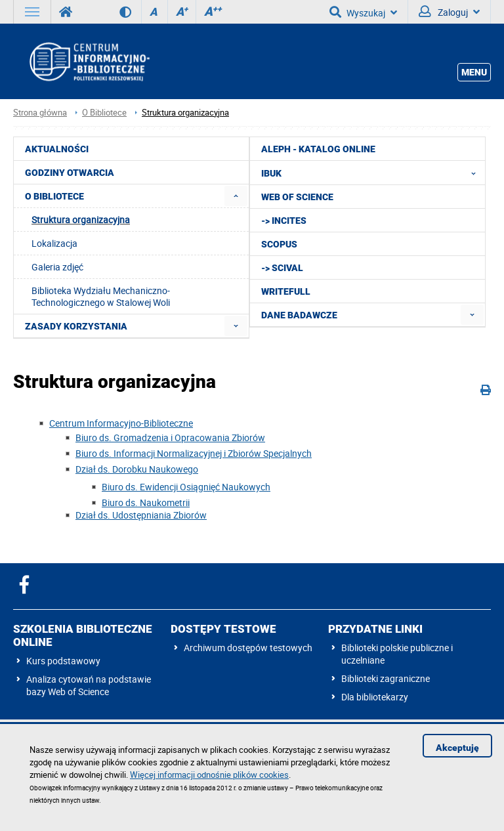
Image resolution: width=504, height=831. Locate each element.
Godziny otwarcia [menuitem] (70, 173)
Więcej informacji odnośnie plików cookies (209, 775)
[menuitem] (236, 196)
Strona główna (40, 113)
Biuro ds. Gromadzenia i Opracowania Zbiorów (170, 437)
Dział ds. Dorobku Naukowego (137, 469)
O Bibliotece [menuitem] (54, 196)
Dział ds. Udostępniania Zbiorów (141, 515)
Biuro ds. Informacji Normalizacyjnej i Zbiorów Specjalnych (194, 453)
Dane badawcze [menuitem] (299, 315)
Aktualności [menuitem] (57, 149)
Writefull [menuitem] (286, 291)
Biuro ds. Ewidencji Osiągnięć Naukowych (186, 487)
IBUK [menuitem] (372, 173)
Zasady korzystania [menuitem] (76, 326)
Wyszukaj (363, 12)
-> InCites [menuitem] (284, 221)
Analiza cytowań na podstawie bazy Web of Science (89, 685)
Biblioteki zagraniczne (386, 678)
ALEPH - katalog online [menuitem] (318, 149)
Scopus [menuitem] (279, 244)
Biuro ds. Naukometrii (146, 502)
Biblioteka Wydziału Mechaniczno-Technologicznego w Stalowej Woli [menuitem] (101, 296)
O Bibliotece (104, 113)
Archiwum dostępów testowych (248, 648)
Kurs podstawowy (63, 661)
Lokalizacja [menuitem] (54, 243)
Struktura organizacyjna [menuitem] (81, 220)
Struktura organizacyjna (185, 113)
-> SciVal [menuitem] (282, 268)
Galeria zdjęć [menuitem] (57, 267)
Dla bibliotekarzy (375, 697)
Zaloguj (449, 12)
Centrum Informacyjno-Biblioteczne (121, 423)
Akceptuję (457, 748)
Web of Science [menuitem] (297, 197)
